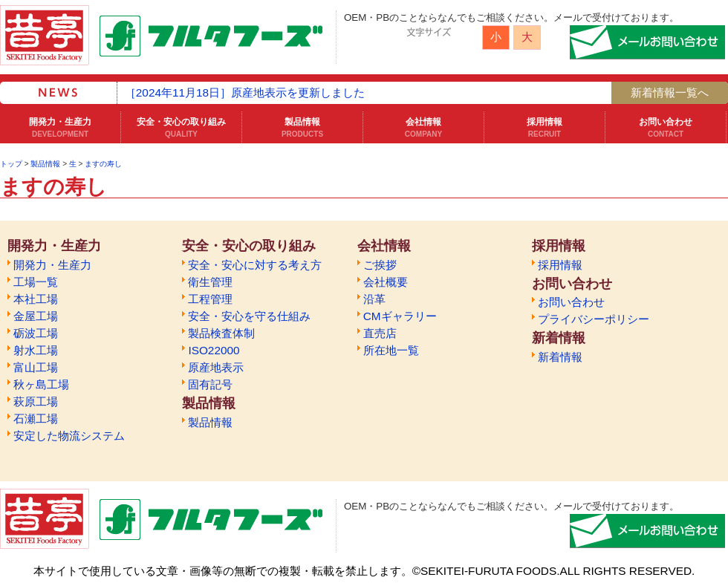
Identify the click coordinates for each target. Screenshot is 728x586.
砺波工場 (36, 333)
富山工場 (36, 367)
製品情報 (302, 127)
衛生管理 (210, 282)
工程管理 (210, 299)
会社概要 (386, 282)
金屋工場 (36, 316)
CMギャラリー (400, 316)
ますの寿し (103, 164)
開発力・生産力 (60, 127)
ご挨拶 (380, 265)
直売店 (380, 333)
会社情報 (423, 127)
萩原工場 (36, 401)
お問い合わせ (666, 127)
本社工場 (36, 299)
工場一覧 (36, 282)
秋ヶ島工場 (41, 384)
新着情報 (560, 357)
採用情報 (545, 127)
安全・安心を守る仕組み (249, 316)
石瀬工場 (36, 419)
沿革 (374, 299)
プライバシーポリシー (594, 319)
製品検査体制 (221, 333)
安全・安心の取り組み (181, 127)
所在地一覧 (391, 350)
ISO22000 (214, 350)
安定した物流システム (69, 436)
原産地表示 (216, 367)
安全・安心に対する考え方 (255, 265)
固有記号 (210, 384)
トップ (11, 164)
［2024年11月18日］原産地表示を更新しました (245, 92)
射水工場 (36, 350)
